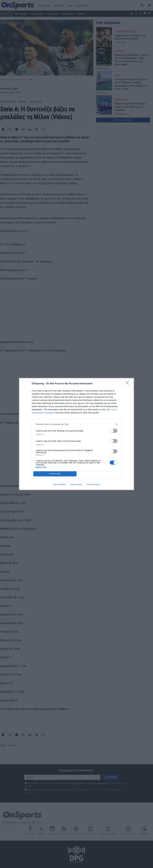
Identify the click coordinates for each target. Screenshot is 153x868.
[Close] (128, 384)
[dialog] (76, 434)
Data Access (76, 484)
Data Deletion (60, 484)
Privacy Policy (93, 484)
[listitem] (76, 424)
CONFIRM (55, 474)
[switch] (114, 431)
